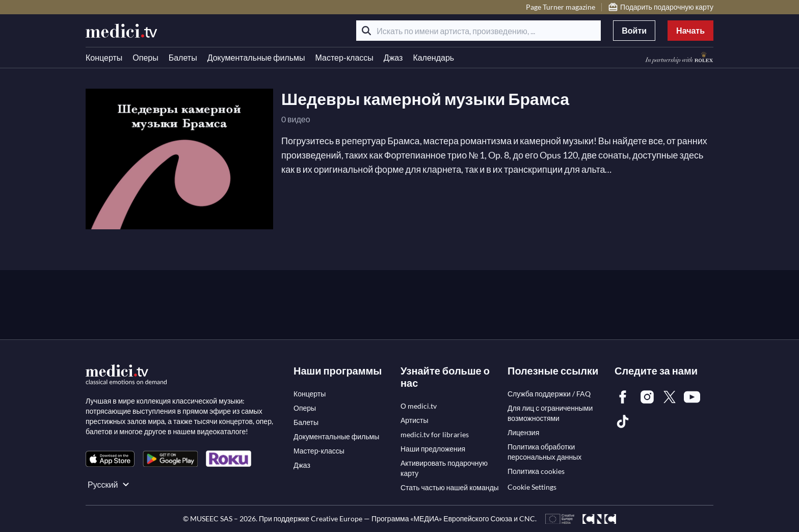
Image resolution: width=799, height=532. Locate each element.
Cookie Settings (532, 487)
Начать (690, 30)
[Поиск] (366, 31)
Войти (634, 30)
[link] (110, 459)
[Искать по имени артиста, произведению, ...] (478, 31)
